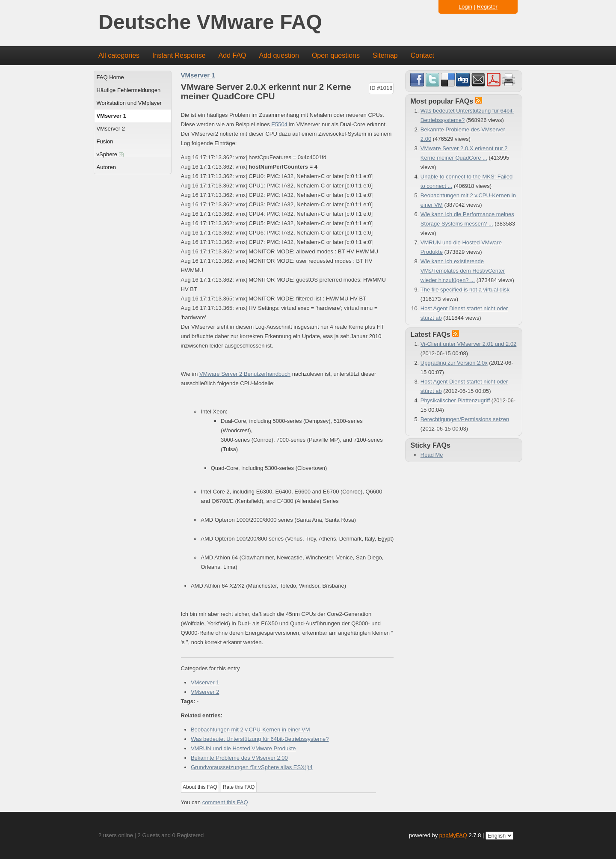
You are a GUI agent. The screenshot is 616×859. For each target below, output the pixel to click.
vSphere (110, 154)
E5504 (279, 124)
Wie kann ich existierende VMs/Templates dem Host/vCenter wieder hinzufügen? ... (463, 271)
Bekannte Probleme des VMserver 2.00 (239, 758)
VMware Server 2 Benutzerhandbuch (245, 374)
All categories (119, 55)
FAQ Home (110, 77)
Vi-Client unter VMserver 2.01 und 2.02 (469, 344)
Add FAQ (232, 55)
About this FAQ (200, 787)
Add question (279, 55)
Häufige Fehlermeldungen (129, 90)
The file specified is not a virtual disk (465, 290)
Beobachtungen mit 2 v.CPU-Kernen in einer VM (250, 730)
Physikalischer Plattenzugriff (455, 400)
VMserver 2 (111, 129)
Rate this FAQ (239, 787)
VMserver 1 (111, 116)
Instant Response (179, 55)
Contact (422, 55)
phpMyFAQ (453, 835)
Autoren (107, 167)
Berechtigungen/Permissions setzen (465, 419)
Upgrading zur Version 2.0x (454, 363)
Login (465, 7)
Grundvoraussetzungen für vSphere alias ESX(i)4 (252, 767)
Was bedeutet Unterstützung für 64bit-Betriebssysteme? (260, 739)
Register (487, 7)
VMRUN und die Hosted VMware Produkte (243, 748)
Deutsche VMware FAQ (210, 22)
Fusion (105, 141)
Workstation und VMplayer (129, 103)
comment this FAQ (225, 802)
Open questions (336, 55)
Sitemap (385, 55)
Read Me (432, 455)
